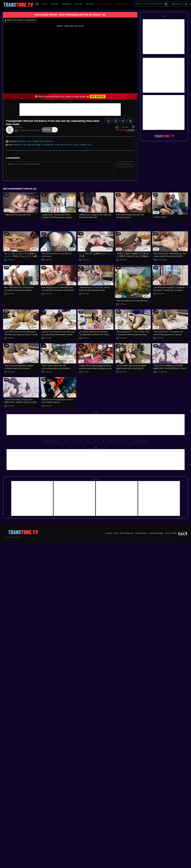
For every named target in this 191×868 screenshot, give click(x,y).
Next (144, 442)
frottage (83, 145)
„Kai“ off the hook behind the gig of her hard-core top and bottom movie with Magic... (21, 335)
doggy (38, 145)
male (57, 145)
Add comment (125, 164)
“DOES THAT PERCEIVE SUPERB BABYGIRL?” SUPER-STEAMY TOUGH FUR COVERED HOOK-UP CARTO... (170, 368)
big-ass (31, 145)
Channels (78, 4)
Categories (66, 4)
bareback (17, 145)
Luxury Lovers (160, 217)
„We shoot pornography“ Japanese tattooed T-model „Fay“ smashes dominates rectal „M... (169, 290)
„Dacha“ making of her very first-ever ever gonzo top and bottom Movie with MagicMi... (58, 335)
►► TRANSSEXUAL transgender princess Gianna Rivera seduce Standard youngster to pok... (19, 290)
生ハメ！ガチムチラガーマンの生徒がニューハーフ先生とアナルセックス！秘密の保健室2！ (21, 256)
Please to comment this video (24, 164)
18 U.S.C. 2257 (171, 533)
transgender (48, 145)
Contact (108, 533)
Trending (54, 4)
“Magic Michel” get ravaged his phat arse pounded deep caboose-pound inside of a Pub (95, 368)
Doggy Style (38, 141)
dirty (90, 145)
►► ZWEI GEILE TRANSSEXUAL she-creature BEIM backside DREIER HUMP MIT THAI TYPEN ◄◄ (170, 256)
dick (25, 145)
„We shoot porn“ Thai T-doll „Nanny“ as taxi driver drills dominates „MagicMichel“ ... (95, 290)
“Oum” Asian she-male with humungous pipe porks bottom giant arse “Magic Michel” (56, 368)
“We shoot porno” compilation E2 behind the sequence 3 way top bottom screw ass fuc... (168, 335)
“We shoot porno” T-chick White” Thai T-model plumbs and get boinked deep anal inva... (133, 335)
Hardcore (49, 141)
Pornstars (90, 4)
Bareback (21, 141)
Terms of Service (126, 533)
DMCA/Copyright (156, 533)
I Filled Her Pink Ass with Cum (18, 215)
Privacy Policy (141, 533)
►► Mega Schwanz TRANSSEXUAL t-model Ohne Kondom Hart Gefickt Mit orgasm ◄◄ (58, 290)
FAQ (116, 533)
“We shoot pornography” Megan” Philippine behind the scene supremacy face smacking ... (19, 368)
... (129, 442)
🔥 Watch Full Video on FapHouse (20, 20)
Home (44, 4)
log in (17, 164)
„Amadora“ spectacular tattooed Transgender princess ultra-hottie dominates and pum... (94, 335)
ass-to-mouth (67, 145)
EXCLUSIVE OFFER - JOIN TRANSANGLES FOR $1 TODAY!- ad (70, 15)
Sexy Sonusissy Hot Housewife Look (132, 301)
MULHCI (19, 128)
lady (76, 145)
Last (137, 442)
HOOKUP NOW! (122, 4)
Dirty (29, 141)
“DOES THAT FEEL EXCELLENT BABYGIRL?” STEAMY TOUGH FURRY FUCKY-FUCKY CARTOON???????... (21, 402)
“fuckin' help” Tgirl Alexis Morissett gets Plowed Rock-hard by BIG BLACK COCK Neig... (131, 368)
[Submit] (166, 4)
